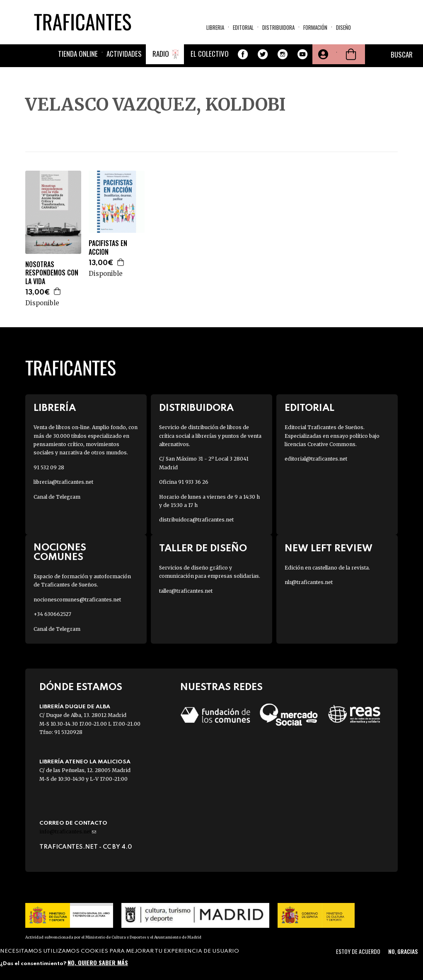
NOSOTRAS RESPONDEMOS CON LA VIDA (52, 273)
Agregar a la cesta (58, 291)
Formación (315, 27)
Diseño (343, 27)
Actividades (124, 54)
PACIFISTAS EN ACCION (108, 248)
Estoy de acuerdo (358, 951)
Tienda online (78, 54)
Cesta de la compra (351, 54)
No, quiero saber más (98, 962)
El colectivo (210, 54)
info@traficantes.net (68, 832)
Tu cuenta (322, 54)
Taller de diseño (203, 549)
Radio (161, 54)
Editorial (243, 27)
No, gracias (403, 951)
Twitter (263, 54)
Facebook (243, 54)
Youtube (302, 54)
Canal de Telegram (57, 497)
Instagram (283, 54)
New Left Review (329, 549)
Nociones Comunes (60, 553)
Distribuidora (278, 27)
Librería (55, 408)
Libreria (215, 27)
